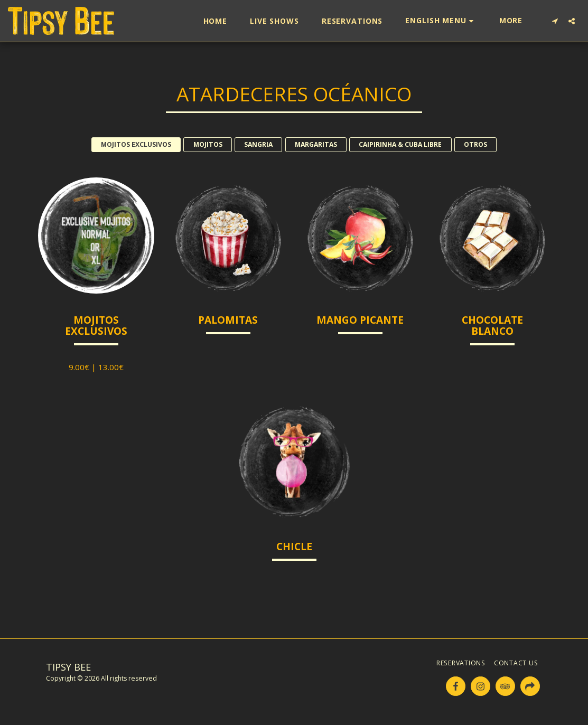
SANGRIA (258, 144)
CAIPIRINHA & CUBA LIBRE (400, 144)
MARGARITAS (316, 144)
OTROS (475, 144)
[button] (441, 21)
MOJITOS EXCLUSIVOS (136, 144)
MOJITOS (208, 144)
